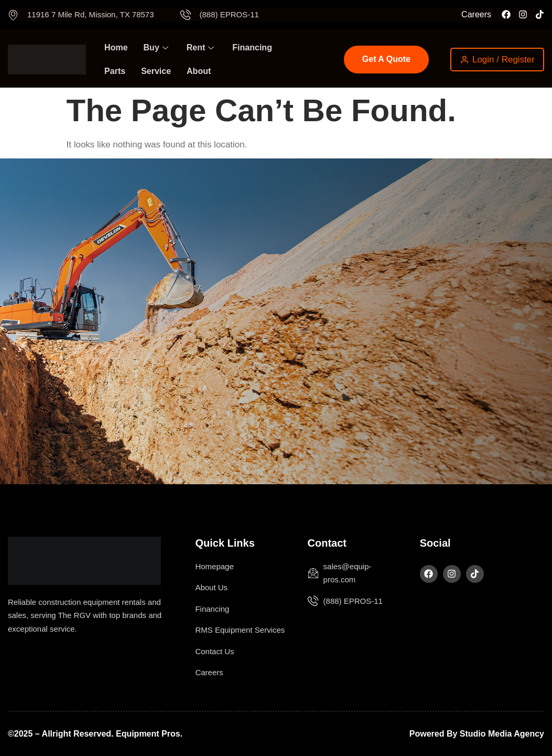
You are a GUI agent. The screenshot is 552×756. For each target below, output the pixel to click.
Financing (252, 47)
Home (116, 47)
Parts (115, 71)
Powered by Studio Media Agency (477, 734)
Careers (476, 14)
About (199, 71)
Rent (202, 47)
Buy (157, 47)
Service (156, 71)
